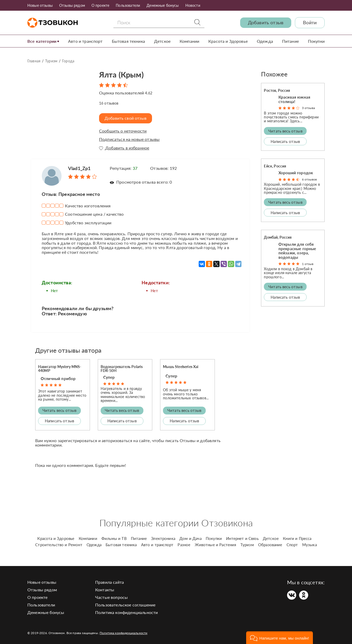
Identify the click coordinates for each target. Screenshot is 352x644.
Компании (189, 41)
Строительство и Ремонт (59, 545)
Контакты (105, 590)
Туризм (51, 61)
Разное (184, 545)
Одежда (265, 41)
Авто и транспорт (85, 41)
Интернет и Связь (242, 538)
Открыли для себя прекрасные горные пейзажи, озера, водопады (297, 251)
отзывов (109, 103)
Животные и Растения (216, 545)
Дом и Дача (190, 538)
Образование (270, 545)
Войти (310, 23)
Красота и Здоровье (228, 41)
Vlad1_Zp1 (79, 168)
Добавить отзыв (266, 23)
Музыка (309, 545)
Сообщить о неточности (123, 131)
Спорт (292, 545)
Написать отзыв (59, 421)
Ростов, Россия (277, 90)
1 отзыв (308, 264)
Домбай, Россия (278, 237)
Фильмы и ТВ (114, 538)
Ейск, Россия (275, 166)
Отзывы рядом (72, 5)
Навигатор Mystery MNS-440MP (60, 369)
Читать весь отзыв (60, 410)
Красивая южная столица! (294, 99)
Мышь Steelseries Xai (181, 367)
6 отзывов (309, 179)
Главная (34, 61)
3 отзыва (308, 108)
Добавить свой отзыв (126, 118)
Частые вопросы (111, 597)
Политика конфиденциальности (126, 612)
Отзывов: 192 (163, 168)
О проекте (100, 5)
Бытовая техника (128, 41)
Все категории (42, 41)
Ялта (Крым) (121, 75)
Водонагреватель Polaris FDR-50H (122, 369)
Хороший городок (296, 173)
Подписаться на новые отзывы (129, 139)
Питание (290, 41)
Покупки (316, 41)
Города (68, 61)
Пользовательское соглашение (125, 605)
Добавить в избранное (124, 148)
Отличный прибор (58, 378)
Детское (162, 41)
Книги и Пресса (297, 538)
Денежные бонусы (163, 5)
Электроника (163, 538)
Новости (193, 5)
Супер (109, 377)
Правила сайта (110, 582)
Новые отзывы (40, 5)
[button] (280, 638)
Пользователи (128, 5)
